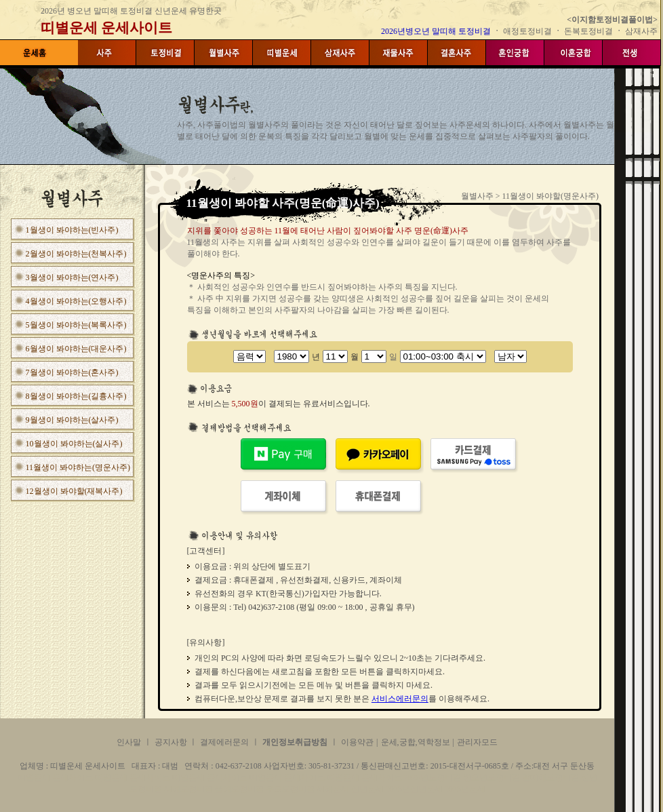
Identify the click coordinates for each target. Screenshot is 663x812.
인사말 (129, 742)
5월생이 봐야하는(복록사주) (76, 325)
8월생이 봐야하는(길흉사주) (76, 396)
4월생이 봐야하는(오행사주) (76, 301)
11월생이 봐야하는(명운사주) (78, 467)
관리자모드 (477, 742)
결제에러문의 (224, 742)
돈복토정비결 (588, 31)
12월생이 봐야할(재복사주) (74, 491)
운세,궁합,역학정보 (416, 742)
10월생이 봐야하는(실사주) (74, 444)
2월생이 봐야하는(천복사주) (76, 254)
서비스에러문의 (400, 699)
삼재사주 (641, 31)
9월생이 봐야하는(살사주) (72, 420)
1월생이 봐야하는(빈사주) (72, 230)
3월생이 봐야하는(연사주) (72, 277)
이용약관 (357, 742)
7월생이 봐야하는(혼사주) (72, 372)
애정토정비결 (528, 31)
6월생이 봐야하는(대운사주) (76, 349)
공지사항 (172, 742)
